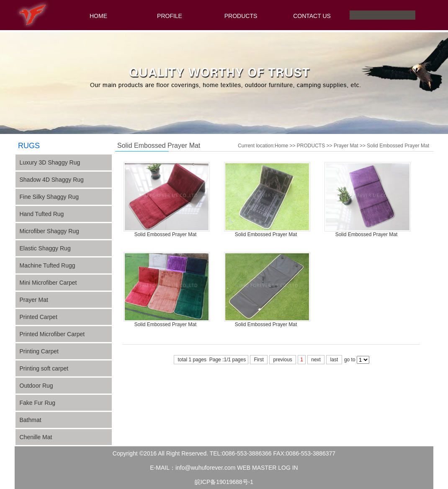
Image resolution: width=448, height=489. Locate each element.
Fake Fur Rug (38, 403)
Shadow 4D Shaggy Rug (52, 180)
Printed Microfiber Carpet (52, 334)
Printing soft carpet (44, 368)
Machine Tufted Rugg (48, 265)
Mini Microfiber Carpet (48, 283)
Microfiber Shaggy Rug (49, 231)
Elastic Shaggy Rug (45, 248)
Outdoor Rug (36, 386)
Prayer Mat (34, 300)
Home (281, 146)
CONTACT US (312, 16)
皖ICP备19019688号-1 (224, 482)
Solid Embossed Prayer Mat (398, 146)
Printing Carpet (39, 351)
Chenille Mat (36, 437)
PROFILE (170, 16)
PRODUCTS (241, 16)
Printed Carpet (39, 317)
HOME (98, 16)
